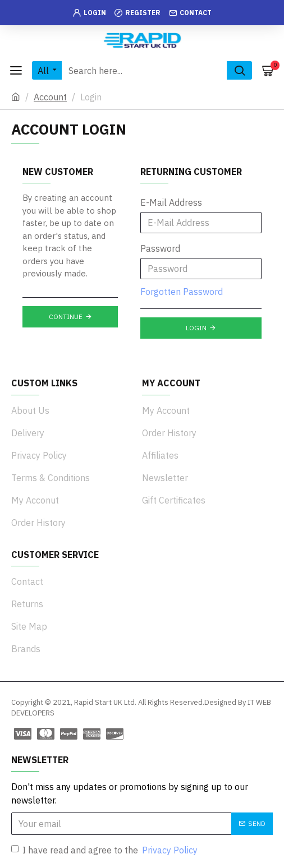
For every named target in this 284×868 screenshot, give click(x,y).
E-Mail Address (171, 202)
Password (160, 248)
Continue (66, 317)
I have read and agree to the (105, 850)
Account (50, 97)
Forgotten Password (182, 292)
